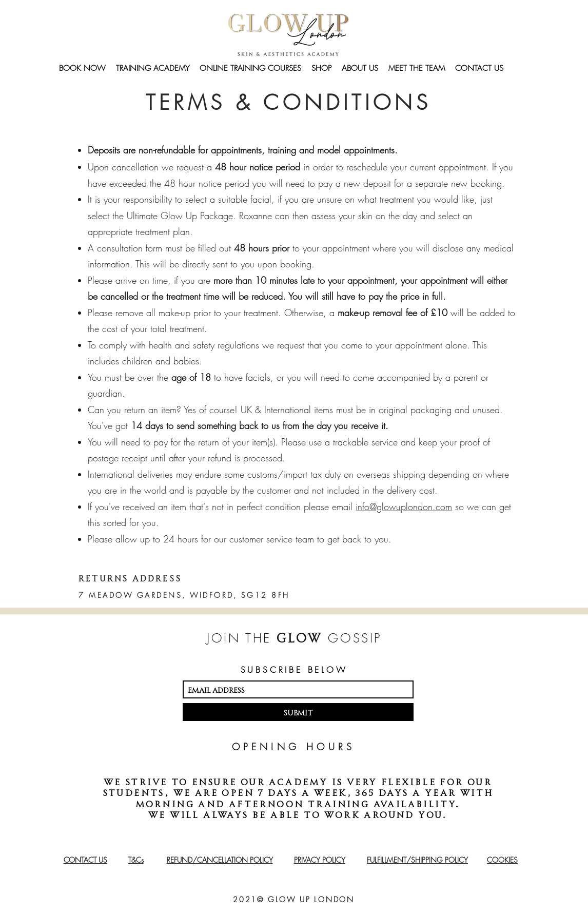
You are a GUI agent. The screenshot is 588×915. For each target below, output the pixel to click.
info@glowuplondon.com (404, 507)
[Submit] (298, 712)
